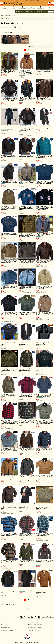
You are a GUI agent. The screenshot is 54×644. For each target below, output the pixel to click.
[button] (2, 3)
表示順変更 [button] (31, 46)
